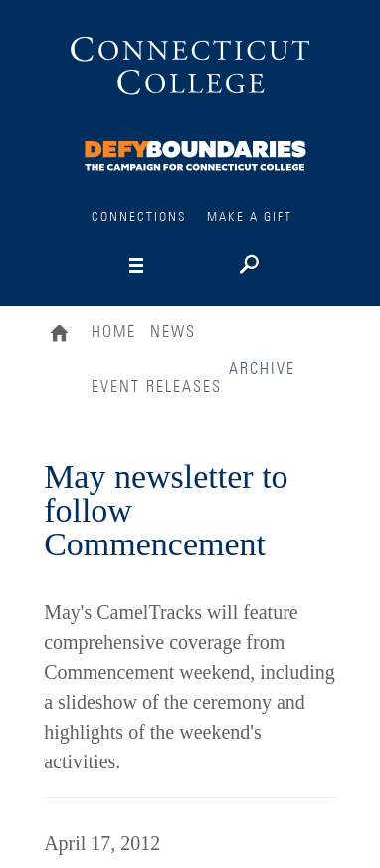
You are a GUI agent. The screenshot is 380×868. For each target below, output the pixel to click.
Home (64, 335)
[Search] (247, 267)
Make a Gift (250, 217)
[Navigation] (170, 266)
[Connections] (196, 153)
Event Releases (157, 387)
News (173, 332)
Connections (139, 217)
